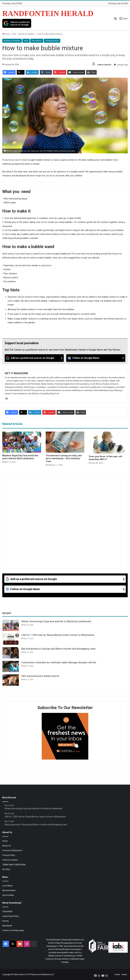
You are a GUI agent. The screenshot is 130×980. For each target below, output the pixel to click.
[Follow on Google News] (96, 358)
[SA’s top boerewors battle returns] (11, 680)
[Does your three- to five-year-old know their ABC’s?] (108, 443)
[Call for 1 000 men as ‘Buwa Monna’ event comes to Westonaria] (11, 639)
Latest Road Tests (11, 916)
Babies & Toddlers (26, 34)
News (124, 974)
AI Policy (6, 869)
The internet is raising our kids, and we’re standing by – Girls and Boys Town (64, 458)
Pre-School (37, 41)
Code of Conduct (10, 860)
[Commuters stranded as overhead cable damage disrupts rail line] (11, 667)
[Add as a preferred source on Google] (17, 23)
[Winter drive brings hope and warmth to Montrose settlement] (11, 625)
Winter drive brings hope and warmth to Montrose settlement (56, 621)
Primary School (52, 41)
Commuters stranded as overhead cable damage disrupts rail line (59, 662)
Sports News (8, 895)
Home (6, 34)
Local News (7, 886)
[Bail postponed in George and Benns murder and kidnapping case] (11, 653)
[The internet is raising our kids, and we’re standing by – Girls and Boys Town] (65, 442)
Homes (5, 921)
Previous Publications (12, 850)
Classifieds (7, 911)
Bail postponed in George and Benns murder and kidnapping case (58, 649)
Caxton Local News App (13, 930)
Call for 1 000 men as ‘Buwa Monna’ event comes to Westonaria (58, 635)
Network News (9, 890)
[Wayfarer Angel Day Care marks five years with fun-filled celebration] (22, 442)
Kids (14, 34)
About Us (7, 846)
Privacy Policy (9, 855)
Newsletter (7, 926)
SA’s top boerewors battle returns (40, 676)
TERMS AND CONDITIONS (14, 865)
